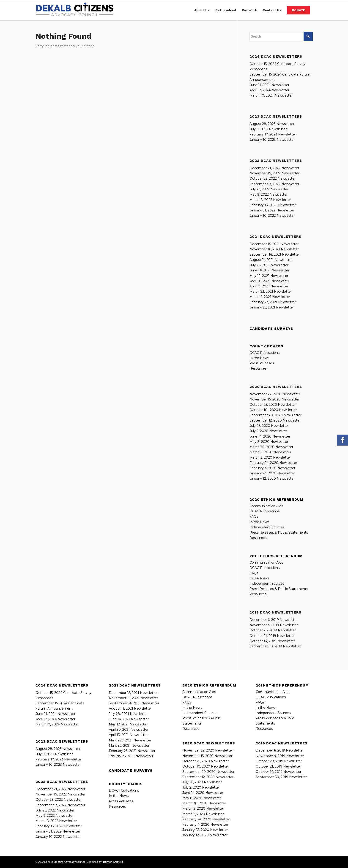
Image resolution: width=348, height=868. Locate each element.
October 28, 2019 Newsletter (273, 630)
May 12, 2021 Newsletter (269, 276)
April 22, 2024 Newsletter (269, 90)
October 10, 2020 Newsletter (273, 410)
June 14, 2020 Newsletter (270, 436)
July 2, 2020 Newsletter (268, 431)
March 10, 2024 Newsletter (271, 95)
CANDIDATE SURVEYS (271, 329)
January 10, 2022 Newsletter (272, 216)
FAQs (254, 516)
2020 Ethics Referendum (276, 500)
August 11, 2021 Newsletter (271, 260)
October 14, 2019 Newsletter (272, 641)
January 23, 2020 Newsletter (272, 473)
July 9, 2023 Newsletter (268, 129)
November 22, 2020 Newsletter (275, 394)
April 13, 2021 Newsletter (269, 286)
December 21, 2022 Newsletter (274, 168)
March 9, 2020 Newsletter (270, 452)
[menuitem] (202, 10)
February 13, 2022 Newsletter (273, 205)
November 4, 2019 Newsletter (274, 625)
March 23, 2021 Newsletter (271, 292)
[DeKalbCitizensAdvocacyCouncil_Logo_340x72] (74, 10)
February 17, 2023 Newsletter (273, 134)
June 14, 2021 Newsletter (269, 270)
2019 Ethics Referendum (276, 556)
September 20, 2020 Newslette (275, 415)
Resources (258, 368)
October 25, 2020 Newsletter (273, 405)
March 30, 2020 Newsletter (271, 447)
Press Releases (262, 363)
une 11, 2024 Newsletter (270, 85)
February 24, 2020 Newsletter (273, 463)
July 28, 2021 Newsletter (269, 265)
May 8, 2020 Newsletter (269, 442)
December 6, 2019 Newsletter (274, 620)
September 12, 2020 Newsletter (275, 420)
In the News (259, 358)
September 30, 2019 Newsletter (275, 646)
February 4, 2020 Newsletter (272, 468)
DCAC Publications (264, 353)
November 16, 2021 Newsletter (274, 249)
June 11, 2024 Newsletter (55, 714)
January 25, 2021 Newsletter (272, 307)
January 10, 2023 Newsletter (272, 140)
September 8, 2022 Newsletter (274, 184)
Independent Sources (267, 527)
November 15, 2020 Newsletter (274, 399)
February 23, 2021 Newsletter (273, 302)
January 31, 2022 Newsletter (272, 210)
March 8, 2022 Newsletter (270, 200)
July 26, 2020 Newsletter (269, 426)
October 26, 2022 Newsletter (273, 178)
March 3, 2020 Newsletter (270, 457)
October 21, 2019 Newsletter (272, 636)
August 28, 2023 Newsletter (272, 124)
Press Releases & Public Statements (279, 533)
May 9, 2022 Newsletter (269, 195)
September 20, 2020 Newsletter (208, 772)
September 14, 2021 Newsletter (275, 254)
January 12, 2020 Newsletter (272, 479)
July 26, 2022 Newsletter (269, 189)
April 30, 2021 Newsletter (269, 281)
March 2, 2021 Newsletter (270, 297)
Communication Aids (266, 506)
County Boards (266, 346)
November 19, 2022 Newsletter (274, 173)
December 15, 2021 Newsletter (274, 244)
